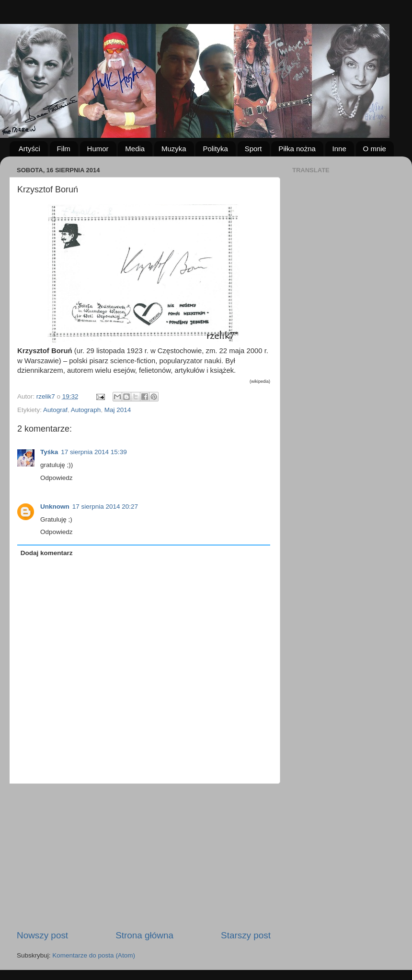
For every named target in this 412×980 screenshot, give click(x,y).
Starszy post (246, 935)
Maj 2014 (118, 410)
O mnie (375, 149)
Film (64, 149)
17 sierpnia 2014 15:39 (94, 452)
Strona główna (144, 935)
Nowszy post (42, 935)
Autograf (55, 410)
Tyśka (49, 452)
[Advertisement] (144, 857)
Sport (253, 149)
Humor (98, 149)
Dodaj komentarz (47, 553)
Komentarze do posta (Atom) (94, 955)
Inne (339, 149)
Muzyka (174, 149)
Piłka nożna (297, 149)
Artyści (29, 149)
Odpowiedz (57, 478)
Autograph (86, 410)
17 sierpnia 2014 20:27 (105, 507)
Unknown (55, 507)
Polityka (215, 149)
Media (135, 149)
